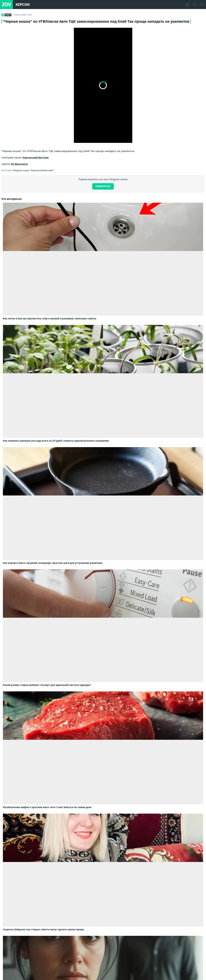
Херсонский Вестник (36, 158)
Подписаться (103, 186)
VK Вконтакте (19, 164)
